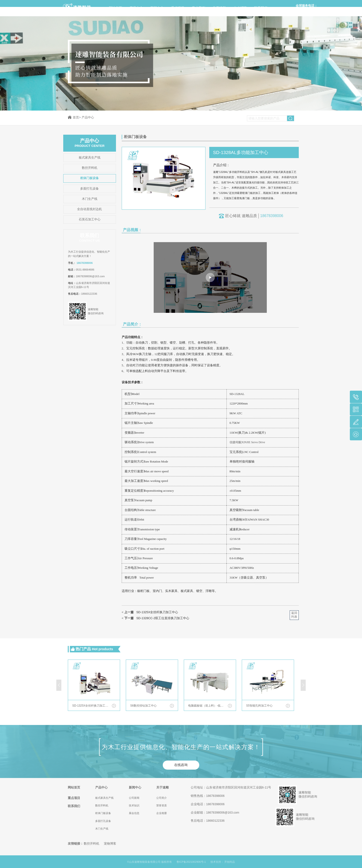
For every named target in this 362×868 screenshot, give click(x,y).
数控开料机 (90, 168)
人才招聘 (240, 8)
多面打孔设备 (89, 189)
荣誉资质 (162, 805)
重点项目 (178, 8)
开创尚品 (230, 862)
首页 (77, 117)
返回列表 (294, 615)
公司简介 (162, 798)
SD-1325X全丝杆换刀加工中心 (150, 612)
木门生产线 (90, 199)
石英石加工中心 (90, 219)
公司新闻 (134, 798)
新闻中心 (157, 8)
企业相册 (162, 813)
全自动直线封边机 (89, 209)
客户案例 (199, 8)
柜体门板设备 (89, 178)
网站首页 (115, 8)
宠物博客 (110, 844)
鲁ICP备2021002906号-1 (191, 862)
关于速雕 (219, 8)
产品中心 (136, 8)
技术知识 (134, 805)
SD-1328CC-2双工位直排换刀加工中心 (156, 618)
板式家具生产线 (90, 158)
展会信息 (134, 813)
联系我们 (261, 8)
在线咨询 (181, 765)
